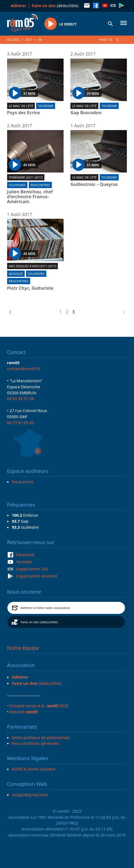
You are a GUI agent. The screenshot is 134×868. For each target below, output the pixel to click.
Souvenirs (17, 185)
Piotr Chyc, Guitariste (30, 288)
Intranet (24, 712)
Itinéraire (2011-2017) (26, 177)
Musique (16, 274)
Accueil (13, 40)
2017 (29, 40)
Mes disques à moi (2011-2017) (32, 266)
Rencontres (40, 185)
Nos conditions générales (35, 743)
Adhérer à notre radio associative (45, 608)
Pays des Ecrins (24, 113)
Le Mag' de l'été (21, 106)
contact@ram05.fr (24, 369)
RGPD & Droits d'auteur (34, 769)
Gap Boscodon (86, 113)
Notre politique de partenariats (41, 737)
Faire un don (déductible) (39, 622)
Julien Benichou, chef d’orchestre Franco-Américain (30, 197)
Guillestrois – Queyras (94, 185)
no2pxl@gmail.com (30, 795)
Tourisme (46, 106)
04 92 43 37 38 (21, 398)
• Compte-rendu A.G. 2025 (38, 706)
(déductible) (55, 6)
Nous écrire (22, 482)
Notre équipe (23, 648)
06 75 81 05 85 (21, 422)
